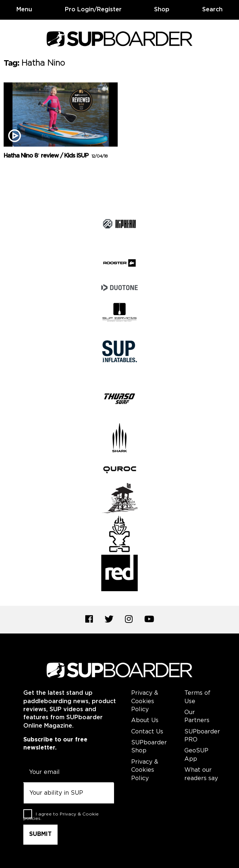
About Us (145, 720)
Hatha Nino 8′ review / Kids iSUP (56, 156)
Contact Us (147, 732)
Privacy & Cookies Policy (145, 701)
